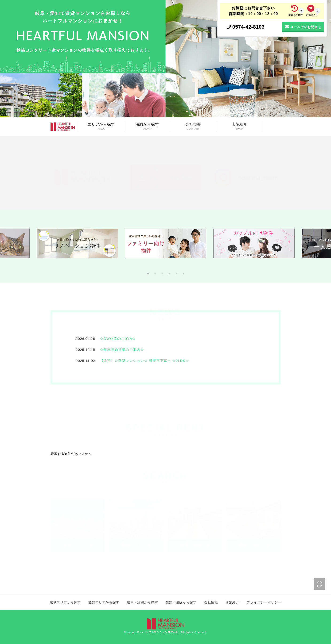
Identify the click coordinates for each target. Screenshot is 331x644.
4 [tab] (169, 274)
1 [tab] (148, 274)
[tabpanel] (166, 246)
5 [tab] (176, 274)
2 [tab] (155, 274)
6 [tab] (183, 274)
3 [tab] (162, 274)
